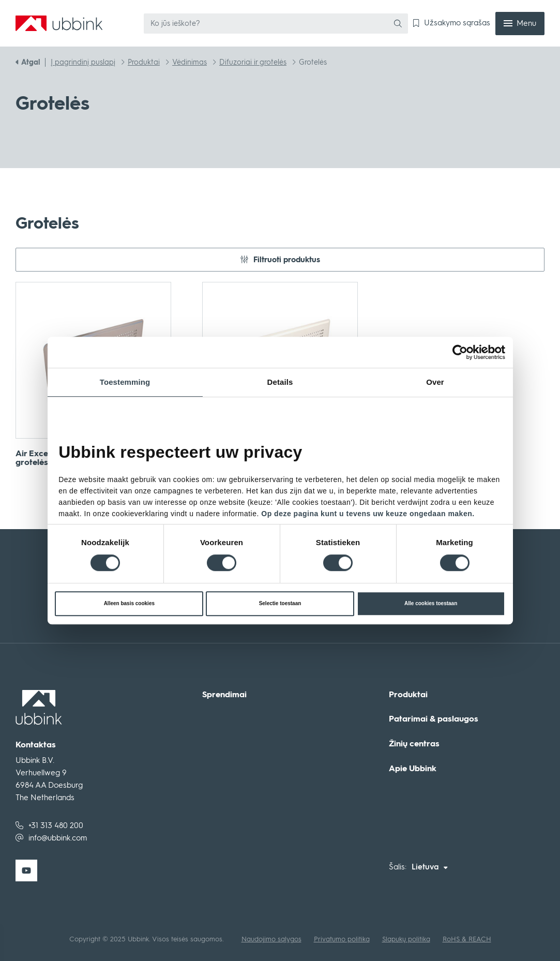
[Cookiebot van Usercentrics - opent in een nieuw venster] (468, 352)
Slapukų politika (406, 939)
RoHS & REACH (467, 939)
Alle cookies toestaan (431, 603)
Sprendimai (224, 695)
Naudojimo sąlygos (271, 939)
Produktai (408, 695)
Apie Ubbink (413, 769)
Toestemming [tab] (125, 382)
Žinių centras (414, 744)
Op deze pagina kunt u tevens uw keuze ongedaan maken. (368, 514)
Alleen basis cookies (129, 603)
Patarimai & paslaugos (434, 719)
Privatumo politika (342, 939)
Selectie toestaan (280, 603)
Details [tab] (280, 382)
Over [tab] (435, 382)
